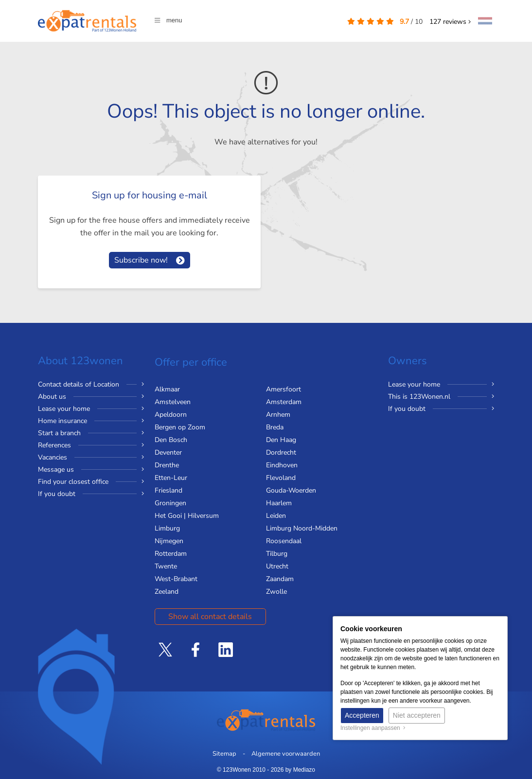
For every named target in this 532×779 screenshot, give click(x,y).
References (54, 445)
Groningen (170, 503)
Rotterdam (171, 554)
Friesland (168, 490)
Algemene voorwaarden (286, 754)
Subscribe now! (141, 260)
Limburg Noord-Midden (302, 528)
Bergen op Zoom (180, 427)
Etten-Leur (171, 478)
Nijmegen (169, 541)
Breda (275, 427)
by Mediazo (300, 770)
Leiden (276, 516)
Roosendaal (284, 541)
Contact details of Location (79, 384)
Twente (166, 566)
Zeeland (167, 592)
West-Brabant (176, 579)
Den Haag (281, 440)
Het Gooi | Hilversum (187, 516)
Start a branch (59, 433)
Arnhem (278, 415)
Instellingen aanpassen (373, 728)
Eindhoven (282, 465)
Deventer (168, 452)
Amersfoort (284, 389)
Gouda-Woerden (291, 490)
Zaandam (280, 579)
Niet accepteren (417, 715)
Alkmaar (167, 389)
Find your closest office (73, 482)
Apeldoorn (171, 415)
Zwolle (276, 592)
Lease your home (64, 409)
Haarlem (279, 503)
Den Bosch (171, 440)
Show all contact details (210, 617)
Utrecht (277, 566)
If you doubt (57, 494)
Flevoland (281, 478)
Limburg (167, 528)
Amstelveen (173, 402)
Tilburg (277, 554)
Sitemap (224, 754)
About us (52, 397)
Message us (56, 469)
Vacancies (53, 457)
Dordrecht (281, 452)
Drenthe (167, 465)
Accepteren (362, 715)
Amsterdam (284, 402)
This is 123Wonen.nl (419, 397)
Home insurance (62, 421)
